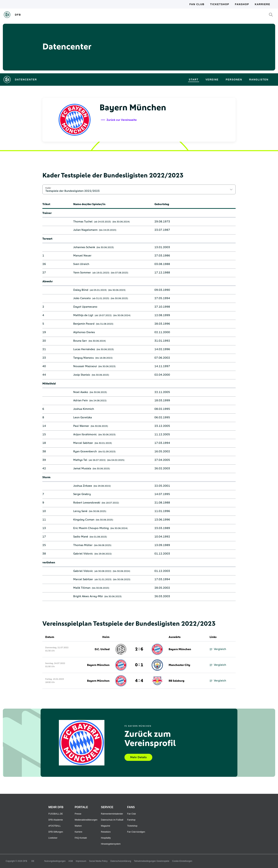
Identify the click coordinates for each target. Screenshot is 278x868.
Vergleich (218, 649)
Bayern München (180, 649)
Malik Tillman (82, 588)
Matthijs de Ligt (83, 315)
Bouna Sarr (80, 341)
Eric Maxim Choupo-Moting (91, 528)
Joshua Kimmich (84, 409)
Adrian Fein (80, 400)
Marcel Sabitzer (83, 443)
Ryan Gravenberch (85, 451)
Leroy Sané (80, 511)
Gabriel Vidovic (83, 554)
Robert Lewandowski (87, 503)
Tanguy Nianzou (84, 358)
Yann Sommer (82, 273)
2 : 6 (139, 649)
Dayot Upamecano (85, 307)
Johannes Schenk (84, 247)
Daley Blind (81, 290)
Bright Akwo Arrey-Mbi (88, 596)
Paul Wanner (81, 426)
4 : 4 (139, 681)
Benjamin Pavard (84, 324)
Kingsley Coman (84, 520)
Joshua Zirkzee (83, 486)
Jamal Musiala (82, 468)
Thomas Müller (83, 545)
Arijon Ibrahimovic (85, 434)
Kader (48, 188)
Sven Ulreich (81, 264)
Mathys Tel (80, 460)
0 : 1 (139, 665)
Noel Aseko (81, 392)
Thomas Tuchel (83, 222)
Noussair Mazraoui (85, 366)
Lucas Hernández (84, 349)
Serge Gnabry (82, 494)
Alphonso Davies (84, 332)
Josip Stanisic (82, 375)
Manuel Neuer (82, 256)
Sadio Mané (81, 537)
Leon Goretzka (83, 417)
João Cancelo (82, 298)
